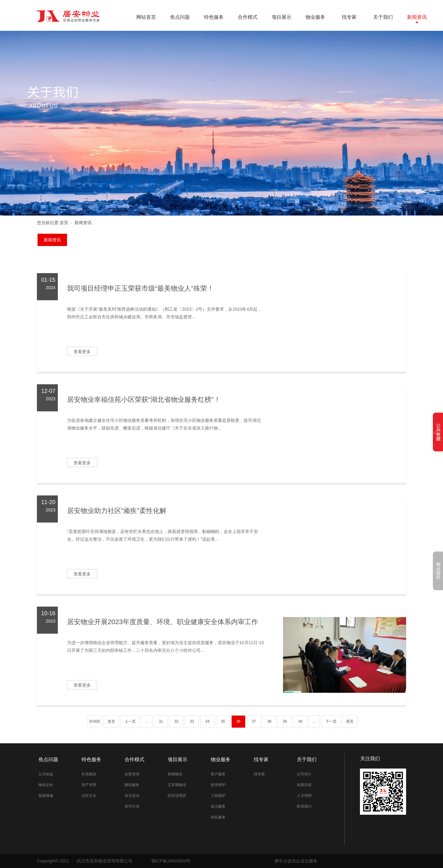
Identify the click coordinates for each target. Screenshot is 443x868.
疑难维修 (46, 796)
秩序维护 (218, 785)
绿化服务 (218, 817)
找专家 (349, 17)
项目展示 (281, 17)
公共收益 (46, 774)
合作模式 (248, 17)
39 (285, 721)
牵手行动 (132, 806)
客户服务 (218, 774)
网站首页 (146, 17)
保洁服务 (218, 806)
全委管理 (132, 774)
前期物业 (175, 774)
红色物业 (89, 774)
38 (269, 721)
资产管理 (89, 785)
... (147, 721)
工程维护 (218, 796)
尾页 (350, 721)
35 (223, 721)
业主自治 (132, 796)
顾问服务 (132, 785)
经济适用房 (177, 796)
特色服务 (214, 17)
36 (238, 721)
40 (300, 721)
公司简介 (304, 774)
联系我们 (304, 806)
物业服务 (315, 17)
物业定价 (46, 785)
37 (254, 721)
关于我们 (383, 17)
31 (161, 721)
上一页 (130, 721)
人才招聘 (304, 796)
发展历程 (304, 785)
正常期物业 (177, 785)
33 (192, 721)
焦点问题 (180, 17)
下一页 (331, 721)
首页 (64, 223)
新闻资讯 (417, 17)
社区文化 (89, 796)
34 (207, 721)
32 (176, 721)
